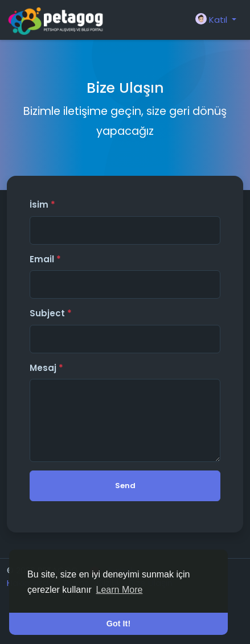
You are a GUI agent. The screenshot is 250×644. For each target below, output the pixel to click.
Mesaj (46, 368)
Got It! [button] (118, 624)
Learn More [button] (120, 590)
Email (45, 259)
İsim (42, 205)
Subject (51, 313)
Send (125, 486)
